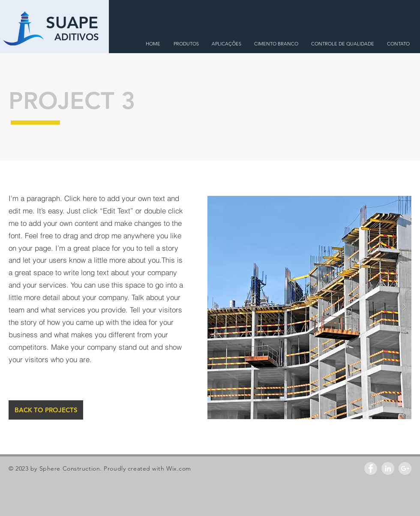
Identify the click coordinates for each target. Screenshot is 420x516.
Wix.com (179, 468)
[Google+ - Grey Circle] (405, 468)
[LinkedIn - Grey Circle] (388, 468)
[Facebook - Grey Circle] (371, 468)
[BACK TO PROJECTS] (46, 410)
